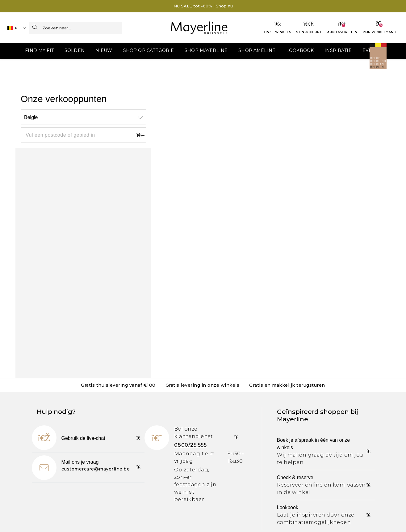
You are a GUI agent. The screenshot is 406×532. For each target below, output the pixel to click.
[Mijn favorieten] (342, 28)
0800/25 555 (190, 445)
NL (13, 28)
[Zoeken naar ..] (82, 28)
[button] (24, 51)
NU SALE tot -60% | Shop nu (203, 6)
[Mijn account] (309, 28)
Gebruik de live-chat (83, 438)
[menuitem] (24, 51)
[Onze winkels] (278, 28)
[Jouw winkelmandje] (379, 28)
